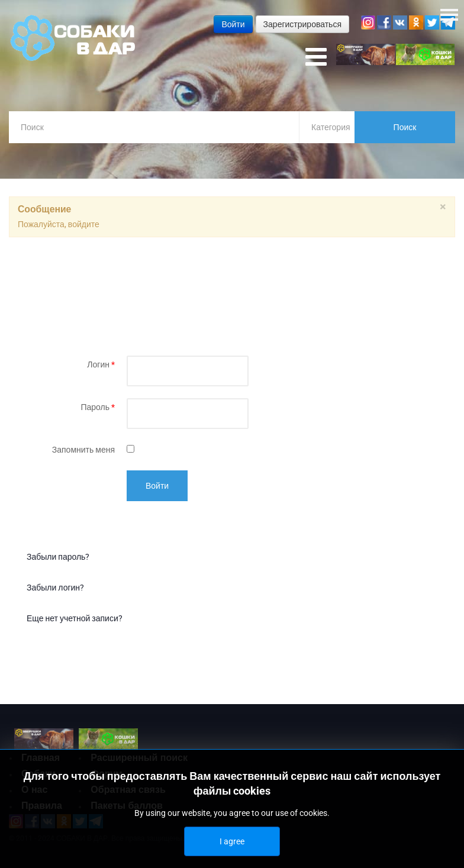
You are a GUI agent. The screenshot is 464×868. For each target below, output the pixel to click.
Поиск (405, 127)
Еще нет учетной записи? (75, 618)
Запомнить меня (83, 450)
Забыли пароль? (58, 557)
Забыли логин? (55, 588)
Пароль (98, 407)
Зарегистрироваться (302, 24)
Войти (157, 486)
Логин (101, 364)
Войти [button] (233, 24)
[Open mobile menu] (316, 57)
